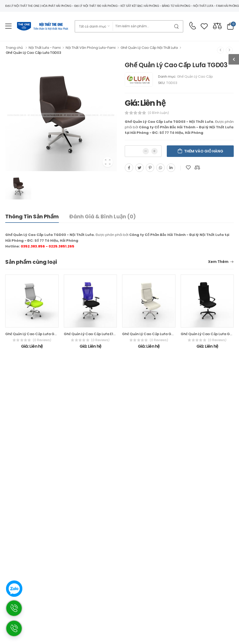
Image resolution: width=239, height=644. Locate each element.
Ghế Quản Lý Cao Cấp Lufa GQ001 (151, 334)
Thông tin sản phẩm (32, 217)
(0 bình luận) (158, 113)
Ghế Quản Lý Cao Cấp (195, 76)
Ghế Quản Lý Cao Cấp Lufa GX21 (208, 334)
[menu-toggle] (8, 26)
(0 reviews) (42, 340)
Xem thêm (218, 262)
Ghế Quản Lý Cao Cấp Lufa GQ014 (34, 334)
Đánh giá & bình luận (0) (103, 217)
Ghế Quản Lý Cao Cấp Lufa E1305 (92, 334)
